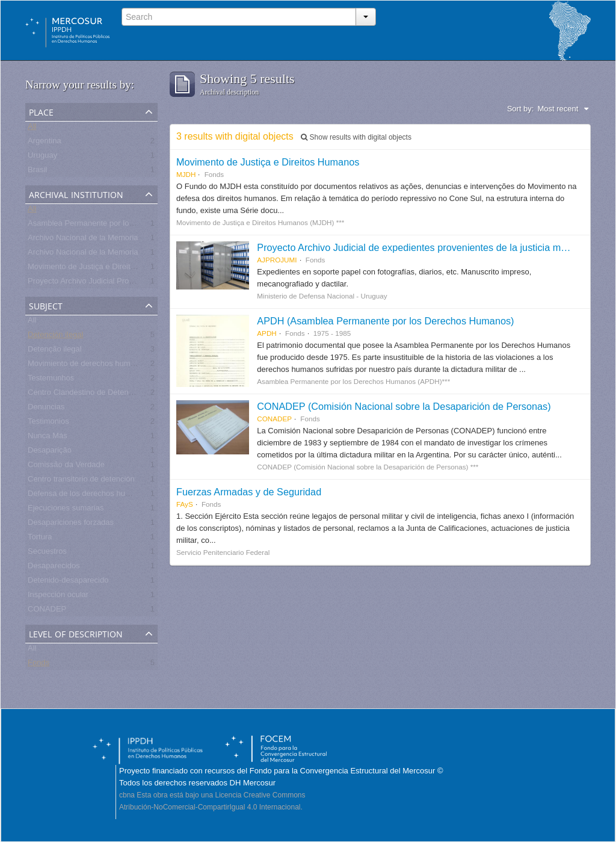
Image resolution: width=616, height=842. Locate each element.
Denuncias (46, 409)
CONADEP (47, 611)
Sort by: (521, 109)
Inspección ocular (58, 597)
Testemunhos (51, 380)
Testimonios (48, 423)
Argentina (45, 143)
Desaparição (50, 452)
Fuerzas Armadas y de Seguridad (249, 492)
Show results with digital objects (356, 137)
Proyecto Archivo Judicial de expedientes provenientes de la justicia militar (418, 247)
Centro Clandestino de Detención (85, 395)
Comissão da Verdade (66, 467)
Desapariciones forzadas (71, 525)
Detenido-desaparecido (68, 582)
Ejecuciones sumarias (66, 510)
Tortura (40, 539)
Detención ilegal (56, 337)
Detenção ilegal (55, 351)
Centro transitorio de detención (81, 481)
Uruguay (42, 157)
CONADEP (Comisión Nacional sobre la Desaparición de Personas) (404, 406)
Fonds (38, 665)
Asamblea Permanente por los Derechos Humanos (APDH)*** (135, 225)
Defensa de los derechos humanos (88, 496)
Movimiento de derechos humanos (88, 366)
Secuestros (47, 553)
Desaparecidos (54, 568)
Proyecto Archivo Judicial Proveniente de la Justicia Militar (128, 283)
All (32, 128)
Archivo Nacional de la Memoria (83, 240)
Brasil (38, 172)
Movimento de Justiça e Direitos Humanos (101, 269)
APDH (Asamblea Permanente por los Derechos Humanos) (385, 321)
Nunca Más (48, 438)
